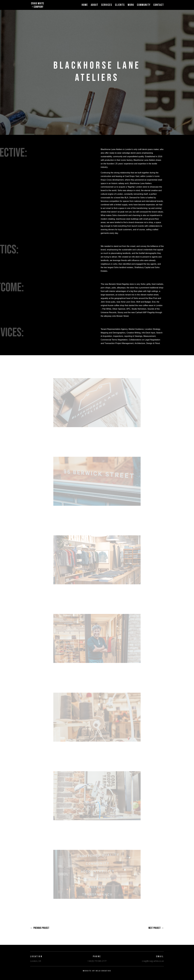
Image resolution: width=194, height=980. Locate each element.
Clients (120, 5)
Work (131, 5)
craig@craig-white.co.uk (153, 961)
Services (107, 5)
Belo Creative (103, 971)
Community (144, 5)
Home (85, 5)
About (95, 5)
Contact (159, 5)
